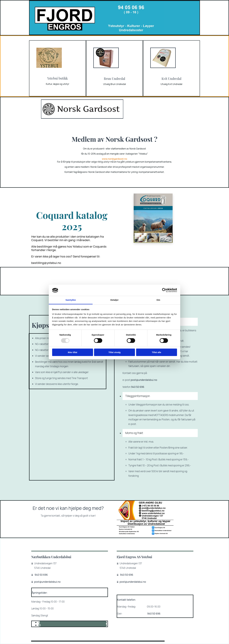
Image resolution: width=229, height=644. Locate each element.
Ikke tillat (72, 352)
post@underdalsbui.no (144, 380)
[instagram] (39, 625)
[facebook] (39, 622)
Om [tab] (158, 300)
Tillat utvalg (114, 352)
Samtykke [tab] (71, 300)
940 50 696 (138, 387)
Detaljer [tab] (114, 300)
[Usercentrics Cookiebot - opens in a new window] (164, 290)
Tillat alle (157, 352)
